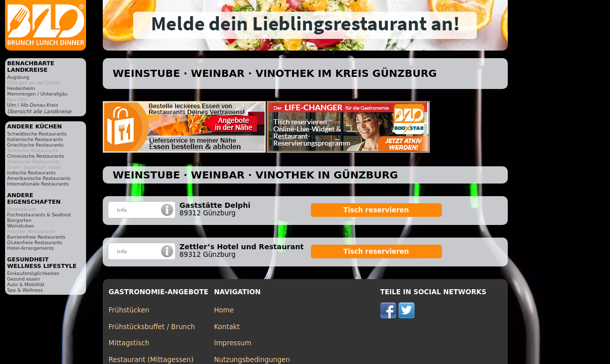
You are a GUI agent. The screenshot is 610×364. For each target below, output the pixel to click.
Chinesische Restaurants (36, 156)
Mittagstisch (129, 343)
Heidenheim (21, 88)
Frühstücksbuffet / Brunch (152, 327)
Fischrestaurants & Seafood (39, 215)
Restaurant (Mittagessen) (151, 360)
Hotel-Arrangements (31, 248)
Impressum (233, 343)
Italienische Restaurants (35, 139)
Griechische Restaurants (35, 145)
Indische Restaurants (31, 173)
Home (224, 310)
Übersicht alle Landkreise (39, 111)
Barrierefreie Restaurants (36, 237)
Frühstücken (129, 310)
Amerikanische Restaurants (39, 178)
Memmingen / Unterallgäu (37, 94)
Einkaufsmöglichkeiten (33, 273)
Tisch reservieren (376, 210)
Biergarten (19, 220)
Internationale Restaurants (38, 184)
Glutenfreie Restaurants (35, 242)
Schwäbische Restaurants (37, 134)
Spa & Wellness (25, 290)
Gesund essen (23, 279)
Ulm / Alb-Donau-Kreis (33, 105)
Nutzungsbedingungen (252, 360)
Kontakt (227, 327)
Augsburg (18, 77)
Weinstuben (21, 226)
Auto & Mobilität (26, 284)
